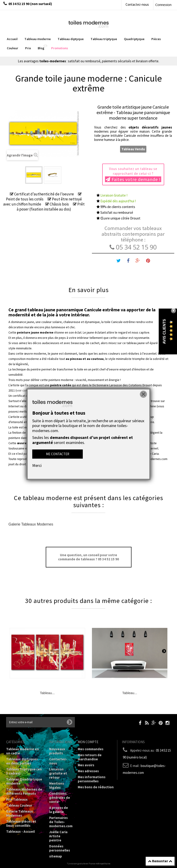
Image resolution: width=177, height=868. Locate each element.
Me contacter (58, 454)
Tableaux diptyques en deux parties (22, 761)
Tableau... (47, 693)
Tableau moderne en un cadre (23, 751)
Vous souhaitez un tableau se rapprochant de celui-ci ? (133, 174)
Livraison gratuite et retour (58, 773)
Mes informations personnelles (92, 779)
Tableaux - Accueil (20, 831)
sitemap (56, 856)
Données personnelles (60, 848)
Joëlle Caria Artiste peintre (58, 836)
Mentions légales (57, 785)
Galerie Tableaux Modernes (31, 524)
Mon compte (88, 742)
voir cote (23, 390)
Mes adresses (88, 771)
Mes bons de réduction (96, 787)
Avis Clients (164, 332)
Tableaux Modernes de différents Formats (24, 791)
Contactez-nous (137, 4)
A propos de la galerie (59, 810)
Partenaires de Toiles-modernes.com (61, 822)
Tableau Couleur (19, 805)
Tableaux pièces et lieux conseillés (21, 823)
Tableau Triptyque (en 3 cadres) (24, 771)
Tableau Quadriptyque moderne (24, 781)
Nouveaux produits (57, 751)
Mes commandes (91, 749)
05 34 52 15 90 (133, 247)
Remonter (160, 861)
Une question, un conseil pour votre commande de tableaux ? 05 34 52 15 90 (88, 557)
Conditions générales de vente (60, 798)
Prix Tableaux (17, 799)
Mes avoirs (86, 765)
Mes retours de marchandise (90, 757)
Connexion (163, 5)
